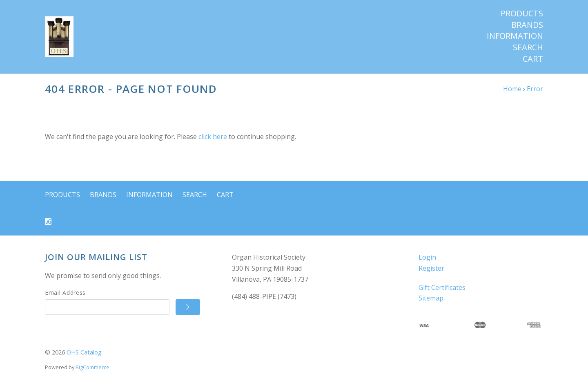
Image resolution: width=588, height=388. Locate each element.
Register (431, 268)
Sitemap (431, 298)
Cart (533, 59)
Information (515, 36)
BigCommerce (92, 367)
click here (213, 137)
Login (427, 257)
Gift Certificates (442, 287)
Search (528, 47)
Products (522, 13)
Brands (527, 25)
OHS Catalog (84, 352)
